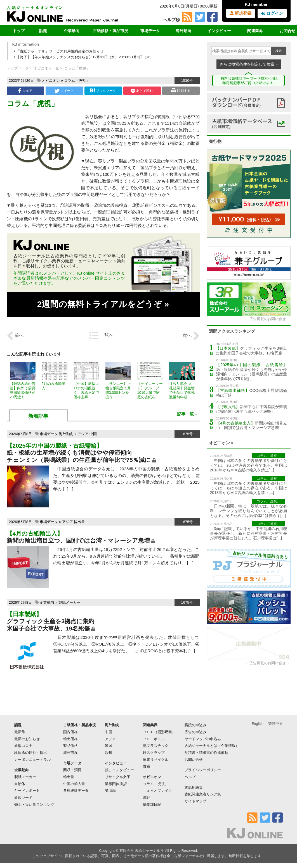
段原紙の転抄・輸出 (31, 753)
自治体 (20, 784)
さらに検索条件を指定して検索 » (249, 64)
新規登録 (241, 13)
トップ (19, 31)
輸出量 (79, 522)
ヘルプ (171, 20)
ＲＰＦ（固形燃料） (159, 732)
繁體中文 (275, 724)
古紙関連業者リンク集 (203, 794)
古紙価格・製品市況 (110, 31)
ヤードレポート (27, 791)
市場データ (150, 31)
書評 (147, 798)
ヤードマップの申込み (203, 739)
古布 (147, 766)
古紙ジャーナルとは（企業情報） (212, 746)
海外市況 (70, 753)
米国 (109, 746)
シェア (25, 91)
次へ (191, 336)
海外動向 (183, 31)
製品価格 (70, 746)
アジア (83, 434)
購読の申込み (195, 725)
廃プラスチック (156, 746)
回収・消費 (72, 770)
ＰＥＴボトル (154, 739)
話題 (43, 31)
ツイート (64, 91)
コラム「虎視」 (77, 81)
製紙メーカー (69, 602)
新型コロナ (23, 746)
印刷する (181, 91)
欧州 (109, 753)
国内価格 (70, 732)
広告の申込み (195, 732)
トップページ (18, 68)
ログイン (272, 13)
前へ (15, 336)
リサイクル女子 (118, 777)
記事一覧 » (187, 414)
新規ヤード (23, 798)
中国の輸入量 (74, 784)
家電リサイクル (156, 760)
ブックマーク (103, 91)
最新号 (20, 732)
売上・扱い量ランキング (34, 805)
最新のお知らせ (27, 739)
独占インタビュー (119, 770)
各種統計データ (76, 791)
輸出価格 (70, 739)
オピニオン (51, 81)
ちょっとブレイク (157, 791)
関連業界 (255, 31)
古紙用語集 (194, 787)
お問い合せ (194, 760)
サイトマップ (195, 801)
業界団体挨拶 (116, 784)
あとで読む (142, 91)
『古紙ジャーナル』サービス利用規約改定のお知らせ (59, 51)
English (257, 724)
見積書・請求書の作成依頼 (206, 753)
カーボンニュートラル (32, 760)
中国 (93, 434)
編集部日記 (152, 805)
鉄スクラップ (154, 753)
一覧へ (101, 335)
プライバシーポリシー (203, 770)
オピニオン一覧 (46, 68)
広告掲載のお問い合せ (268, 319)
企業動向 (72, 31)
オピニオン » (221, 443)
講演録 (110, 791)
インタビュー (219, 31)
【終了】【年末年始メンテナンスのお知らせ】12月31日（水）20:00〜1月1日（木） (84, 57)
